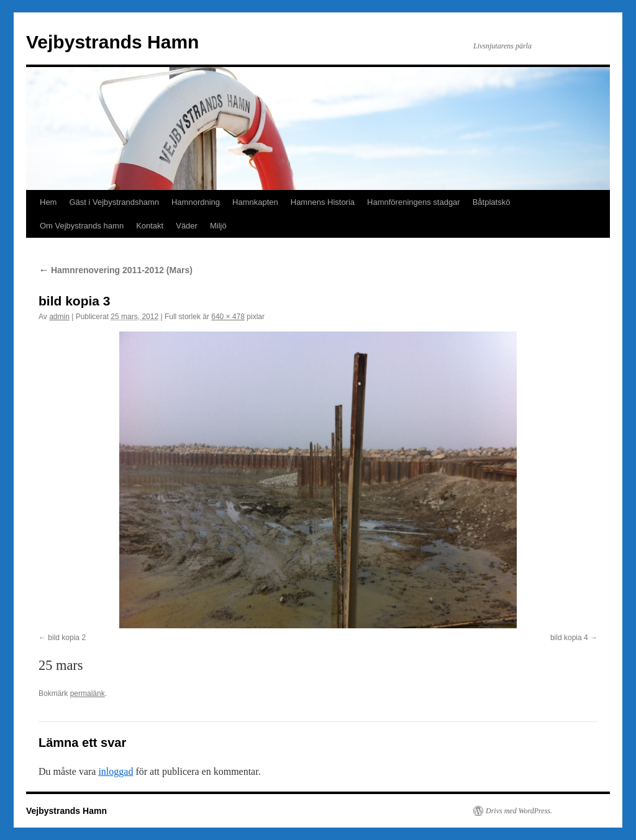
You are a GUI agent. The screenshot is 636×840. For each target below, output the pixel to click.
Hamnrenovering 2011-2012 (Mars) (116, 270)
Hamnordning (196, 202)
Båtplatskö (492, 202)
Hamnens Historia (323, 202)
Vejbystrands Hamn (112, 42)
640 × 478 (228, 317)
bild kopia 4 (569, 638)
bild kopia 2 (67, 638)
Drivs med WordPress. (519, 811)
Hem (48, 202)
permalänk (88, 693)
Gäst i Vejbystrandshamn (114, 202)
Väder (187, 226)
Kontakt (150, 226)
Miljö (218, 226)
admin (59, 317)
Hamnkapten (255, 202)
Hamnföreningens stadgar (414, 202)
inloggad (116, 771)
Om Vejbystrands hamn (82, 226)
